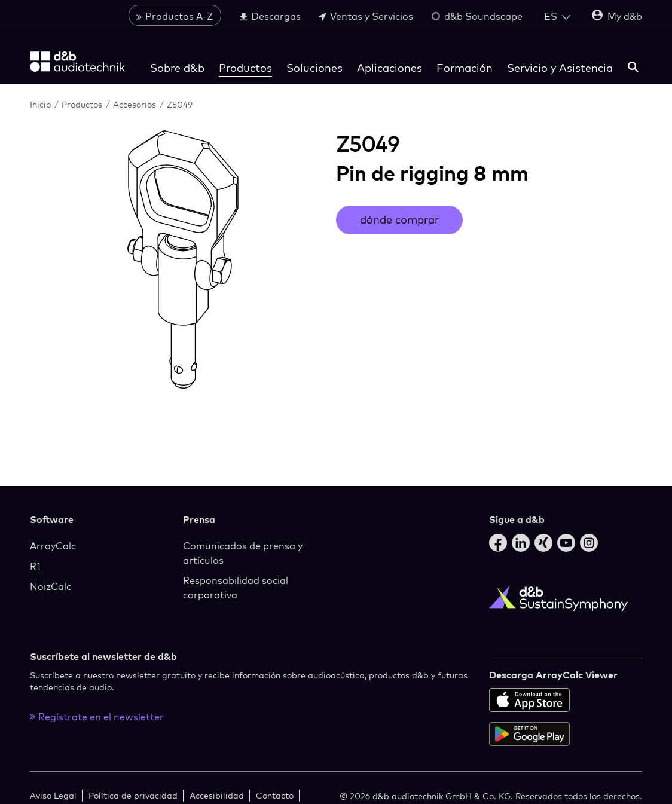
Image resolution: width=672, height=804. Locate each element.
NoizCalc (51, 586)
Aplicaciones (390, 68)
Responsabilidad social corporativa (236, 588)
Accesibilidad (217, 795)
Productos (245, 68)
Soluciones (314, 68)
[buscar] (633, 68)
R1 (35, 566)
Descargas (270, 16)
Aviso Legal (53, 795)
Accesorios (136, 104)
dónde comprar (399, 220)
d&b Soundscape (477, 16)
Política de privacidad (133, 795)
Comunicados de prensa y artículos (243, 553)
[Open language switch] (557, 16)
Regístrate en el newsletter (97, 717)
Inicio (42, 104)
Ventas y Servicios (366, 16)
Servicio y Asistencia (560, 68)
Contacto (275, 795)
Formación (465, 68)
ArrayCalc (53, 546)
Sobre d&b (177, 68)
